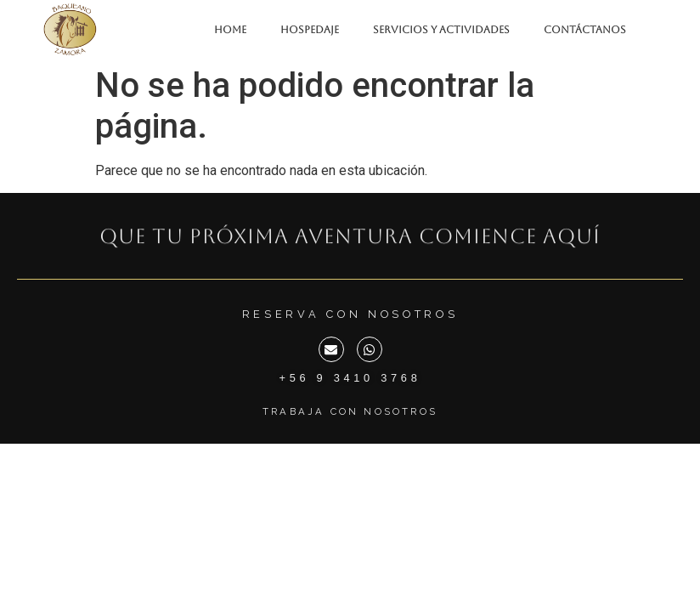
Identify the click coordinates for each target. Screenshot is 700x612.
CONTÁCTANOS (585, 30)
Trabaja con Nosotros (350, 411)
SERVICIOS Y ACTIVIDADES (441, 30)
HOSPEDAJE (310, 30)
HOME (230, 30)
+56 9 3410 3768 (350, 378)
